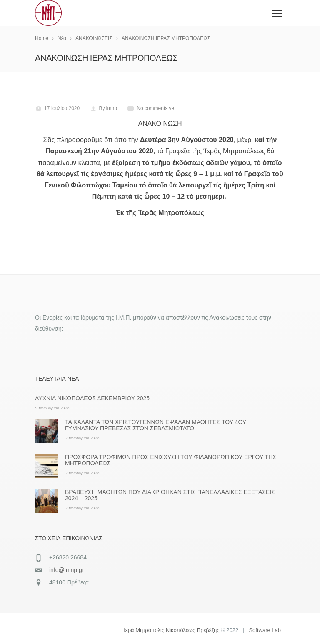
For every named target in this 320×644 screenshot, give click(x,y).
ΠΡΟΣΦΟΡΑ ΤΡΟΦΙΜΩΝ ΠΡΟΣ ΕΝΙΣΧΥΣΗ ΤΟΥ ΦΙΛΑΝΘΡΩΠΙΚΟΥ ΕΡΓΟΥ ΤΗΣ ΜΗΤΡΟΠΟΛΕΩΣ (171, 460)
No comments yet (156, 108)
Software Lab (265, 630)
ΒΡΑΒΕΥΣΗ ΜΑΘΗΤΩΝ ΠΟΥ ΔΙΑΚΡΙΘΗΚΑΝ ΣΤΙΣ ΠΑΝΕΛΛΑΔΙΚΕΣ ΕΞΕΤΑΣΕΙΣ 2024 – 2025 (170, 495)
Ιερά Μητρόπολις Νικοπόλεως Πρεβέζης (171, 630)
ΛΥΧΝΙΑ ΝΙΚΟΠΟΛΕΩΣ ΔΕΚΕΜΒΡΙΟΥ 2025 (92, 398)
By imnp (108, 108)
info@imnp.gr (66, 570)
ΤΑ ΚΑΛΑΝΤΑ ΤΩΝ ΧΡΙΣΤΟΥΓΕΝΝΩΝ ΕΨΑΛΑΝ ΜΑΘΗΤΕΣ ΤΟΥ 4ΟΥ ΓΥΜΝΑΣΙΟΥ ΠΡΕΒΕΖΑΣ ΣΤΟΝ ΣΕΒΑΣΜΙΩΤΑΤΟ (156, 425)
